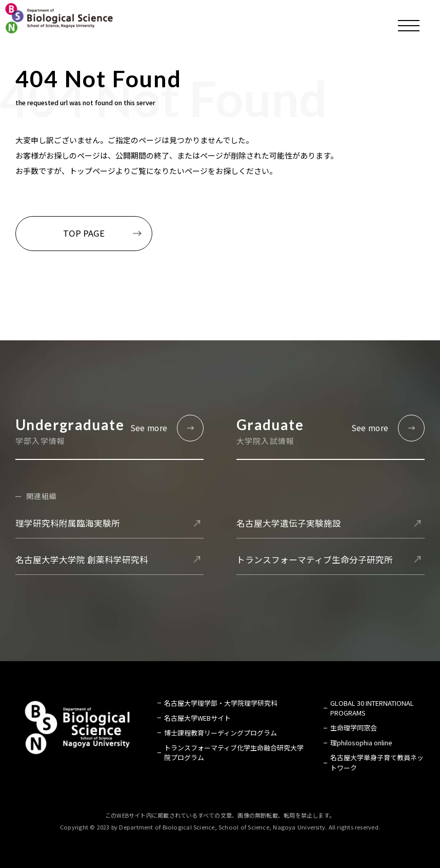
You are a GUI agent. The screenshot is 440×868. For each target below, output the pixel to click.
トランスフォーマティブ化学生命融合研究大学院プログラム (234, 753)
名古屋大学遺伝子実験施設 (289, 523)
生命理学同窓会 (354, 728)
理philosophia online (361, 742)
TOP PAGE (84, 233)
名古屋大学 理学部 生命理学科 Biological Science (59, 18)
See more (149, 428)
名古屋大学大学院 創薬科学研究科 (82, 560)
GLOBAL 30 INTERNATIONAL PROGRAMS (372, 708)
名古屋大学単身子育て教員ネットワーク (377, 762)
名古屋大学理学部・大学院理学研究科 (221, 703)
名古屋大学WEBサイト (197, 718)
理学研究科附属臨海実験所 (68, 523)
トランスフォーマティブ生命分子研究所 (315, 560)
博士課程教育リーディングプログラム (221, 733)
